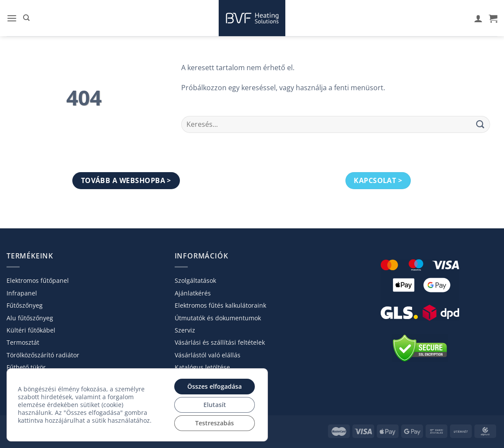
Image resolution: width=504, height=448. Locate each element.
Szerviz (185, 330)
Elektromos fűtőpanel (38, 280)
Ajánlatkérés (193, 293)
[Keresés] (26, 18)
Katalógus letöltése (202, 367)
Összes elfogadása (215, 386)
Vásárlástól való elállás (208, 355)
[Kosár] (493, 18)
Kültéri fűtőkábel (31, 330)
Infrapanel (22, 293)
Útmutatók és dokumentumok (218, 318)
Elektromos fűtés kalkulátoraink (220, 305)
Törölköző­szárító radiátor (43, 355)
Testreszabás (215, 423)
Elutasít (215, 405)
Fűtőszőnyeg (25, 305)
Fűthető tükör (26, 367)
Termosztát (23, 342)
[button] (12, 18)
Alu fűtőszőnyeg (30, 318)
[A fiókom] (478, 18)
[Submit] (480, 124)
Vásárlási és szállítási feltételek (220, 342)
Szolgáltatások (195, 280)
